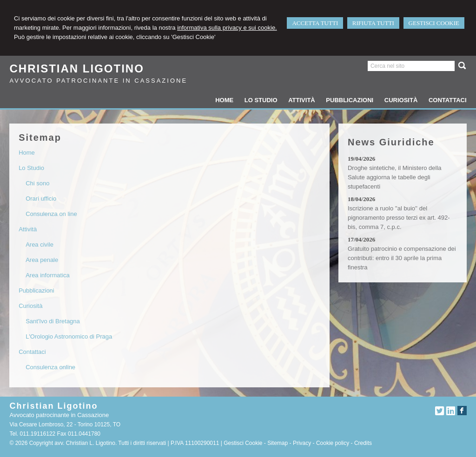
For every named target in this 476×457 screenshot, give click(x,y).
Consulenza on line (51, 214)
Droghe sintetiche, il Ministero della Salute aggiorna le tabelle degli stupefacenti (395, 177)
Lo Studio (31, 168)
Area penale (42, 260)
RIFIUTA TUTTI (373, 23)
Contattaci (32, 352)
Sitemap (278, 443)
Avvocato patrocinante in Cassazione (98, 81)
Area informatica (48, 275)
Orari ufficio (41, 199)
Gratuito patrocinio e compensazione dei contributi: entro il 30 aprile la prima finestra (402, 258)
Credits (363, 443)
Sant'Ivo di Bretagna (53, 321)
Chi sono (37, 183)
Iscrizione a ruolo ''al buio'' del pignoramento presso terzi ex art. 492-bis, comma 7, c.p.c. (399, 218)
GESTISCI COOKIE (434, 23)
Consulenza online (50, 367)
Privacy (302, 443)
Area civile (40, 245)
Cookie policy (333, 443)
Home (27, 153)
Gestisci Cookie (243, 443)
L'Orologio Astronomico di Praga (69, 336)
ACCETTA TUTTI (315, 23)
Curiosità (30, 306)
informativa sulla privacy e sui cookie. (227, 28)
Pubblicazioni (36, 291)
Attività (28, 229)
